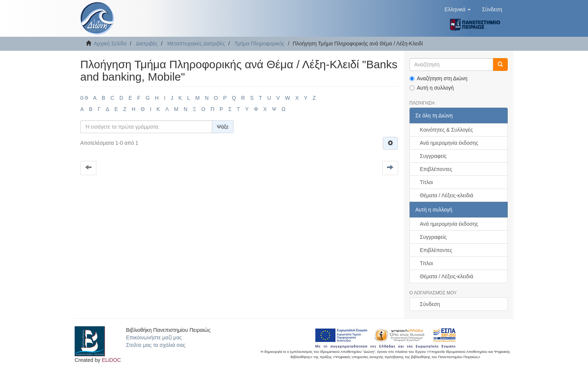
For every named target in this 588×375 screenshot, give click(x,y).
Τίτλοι (427, 182)
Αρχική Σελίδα (110, 43)
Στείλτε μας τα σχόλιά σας (156, 345)
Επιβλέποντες (436, 169)
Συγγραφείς (433, 156)
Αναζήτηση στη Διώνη (439, 78)
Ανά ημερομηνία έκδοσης (449, 143)
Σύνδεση (430, 304)
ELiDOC (111, 360)
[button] (457, 9)
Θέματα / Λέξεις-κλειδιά (447, 195)
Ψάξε (223, 127)
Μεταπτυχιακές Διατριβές (196, 43)
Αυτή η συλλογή (432, 88)
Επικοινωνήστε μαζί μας (154, 337)
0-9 (84, 98)
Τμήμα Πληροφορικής (259, 43)
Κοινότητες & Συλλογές (446, 130)
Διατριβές (147, 43)
